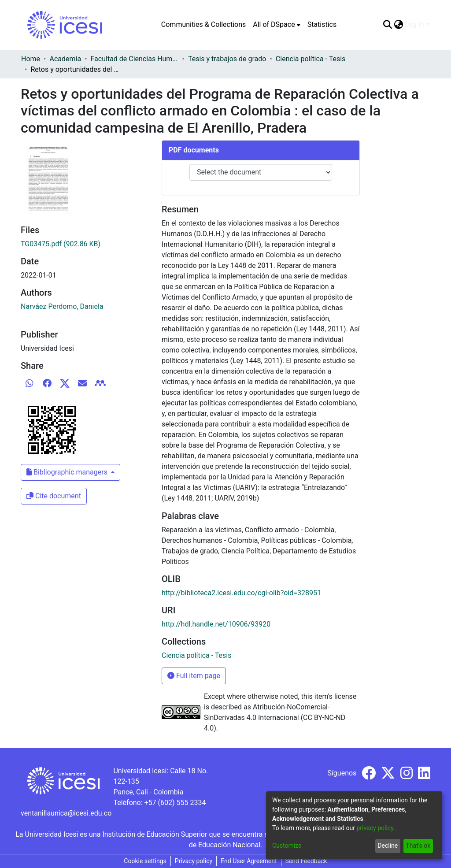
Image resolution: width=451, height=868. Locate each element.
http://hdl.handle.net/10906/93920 (216, 624)
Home (31, 59)
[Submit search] (387, 25)
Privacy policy (194, 861)
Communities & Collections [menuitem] (203, 24)
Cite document (54, 496)
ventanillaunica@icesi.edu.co (66, 813)
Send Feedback (306, 861)
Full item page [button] (194, 676)
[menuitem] (276, 25)
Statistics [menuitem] (322, 24)
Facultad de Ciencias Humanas (135, 59)
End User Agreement (249, 861)
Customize (287, 846)
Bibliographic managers (68, 472)
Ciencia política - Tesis (311, 59)
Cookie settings (145, 861)
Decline (388, 846)
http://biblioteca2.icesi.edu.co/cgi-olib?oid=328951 (241, 593)
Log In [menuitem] (414, 24)
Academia (65, 59)
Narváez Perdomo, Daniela (62, 306)
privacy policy (375, 828)
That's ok (418, 846)
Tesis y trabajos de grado (227, 59)
